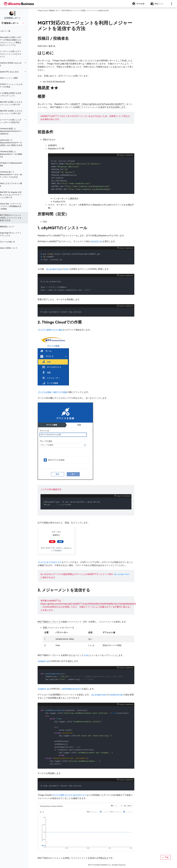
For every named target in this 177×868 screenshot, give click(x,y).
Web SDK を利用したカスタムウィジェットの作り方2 (14, 112)
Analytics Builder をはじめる (14, 64)
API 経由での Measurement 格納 (14, 164)
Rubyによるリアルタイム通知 (14, 185)
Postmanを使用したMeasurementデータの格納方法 (14, 154)
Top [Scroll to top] (165, 857)
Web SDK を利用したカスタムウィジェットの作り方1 (14, 103)
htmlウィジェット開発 (12, 78)
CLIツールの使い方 (10, 242)
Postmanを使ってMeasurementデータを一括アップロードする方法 (14, 174)
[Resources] (158, 4)
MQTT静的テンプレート (49, 622)
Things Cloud (43, 11)
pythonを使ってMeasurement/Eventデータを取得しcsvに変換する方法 (14, 143)
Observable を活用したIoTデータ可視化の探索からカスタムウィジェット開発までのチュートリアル (14, 41)
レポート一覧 (8, 31)
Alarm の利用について (12, 248)
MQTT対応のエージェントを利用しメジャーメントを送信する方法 (14, 218)
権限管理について (10, 227)
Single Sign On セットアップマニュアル (14, 234)
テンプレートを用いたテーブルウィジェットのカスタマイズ (14, 54)
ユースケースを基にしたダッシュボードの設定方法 (14, 121)
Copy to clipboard (125, 155)
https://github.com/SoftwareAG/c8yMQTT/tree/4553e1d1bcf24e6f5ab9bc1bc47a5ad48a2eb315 (88, 604)
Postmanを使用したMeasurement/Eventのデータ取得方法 (14, 131)
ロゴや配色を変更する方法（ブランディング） (14, 94)
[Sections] (172, 4)
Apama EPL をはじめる (12, 72)
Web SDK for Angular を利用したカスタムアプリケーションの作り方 (14, 195)
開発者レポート (55, 11)
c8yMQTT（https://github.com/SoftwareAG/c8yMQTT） (98, 104)
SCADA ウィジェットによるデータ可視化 (14, 86)
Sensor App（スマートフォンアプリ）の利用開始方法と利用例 (14, 206)
